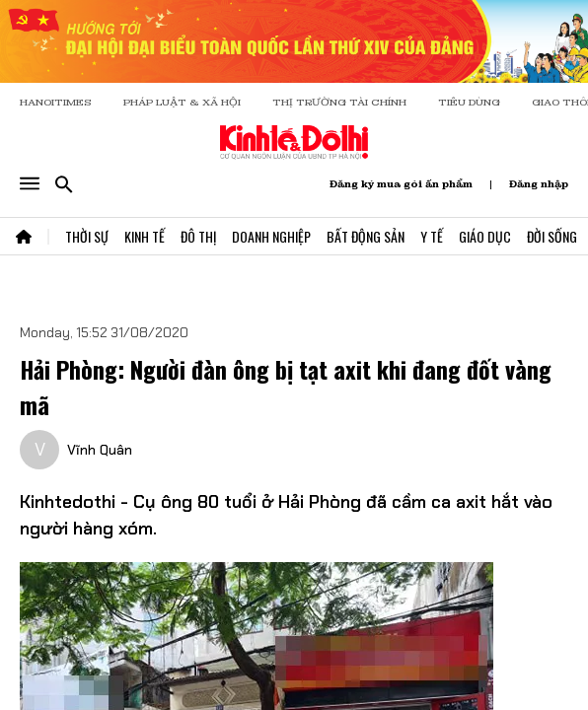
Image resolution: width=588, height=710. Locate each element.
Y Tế (432, 236)
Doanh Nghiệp (271, 236)
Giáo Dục (485, 236)
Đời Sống (552, 236)
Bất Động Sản (366, 236)
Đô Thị (198, 236)
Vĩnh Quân (100, 450)
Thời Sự (87, 236)
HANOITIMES (56, 102)
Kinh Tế (145, 236)
